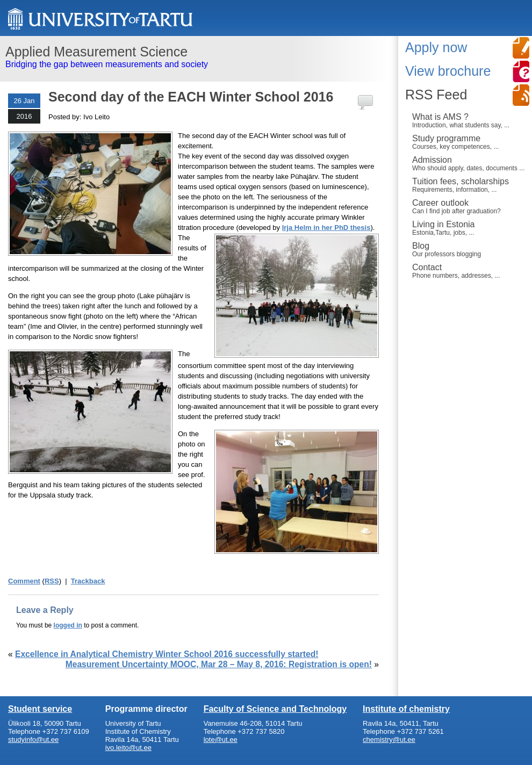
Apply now (436, 47)
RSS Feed (436, 95)
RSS (52, 581)
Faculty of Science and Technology (275, 709)
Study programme (469, 142)
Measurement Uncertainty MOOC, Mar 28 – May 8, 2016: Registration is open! (219, 664)
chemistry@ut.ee (389, 739)
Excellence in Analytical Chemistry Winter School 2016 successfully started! (167, 654)
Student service (40, 709)
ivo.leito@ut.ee (128, 748)
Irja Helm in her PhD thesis (326, 228)
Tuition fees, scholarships (469, 185)
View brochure (448, 71)
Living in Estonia (469, 228)
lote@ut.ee (221, 739)
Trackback (88, 581)
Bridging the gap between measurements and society (195, 56)
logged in (68, 625)
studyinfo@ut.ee (33, 739)
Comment (24, 581)
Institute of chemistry (406, 709)
